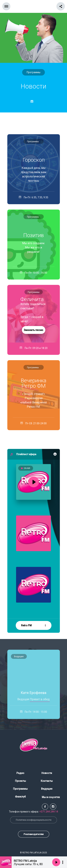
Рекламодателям (34, 834)
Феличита (32, 299)
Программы (33, 72)
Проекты (20, 781)
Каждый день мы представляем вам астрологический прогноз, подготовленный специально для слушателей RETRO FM (34, 174)
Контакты (47, 781)
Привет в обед (40, 699)
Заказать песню (33, 330)
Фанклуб (20, 797)
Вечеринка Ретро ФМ (33, 383)
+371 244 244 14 (49, 812)
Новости (47, 773)
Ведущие (19, 656)
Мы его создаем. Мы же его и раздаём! (33, 247)
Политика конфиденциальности (33, 820)
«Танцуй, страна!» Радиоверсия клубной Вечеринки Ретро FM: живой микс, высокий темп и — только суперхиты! (33, 400)
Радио (20, 773)
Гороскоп (34, 160)
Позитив (33, 235)
